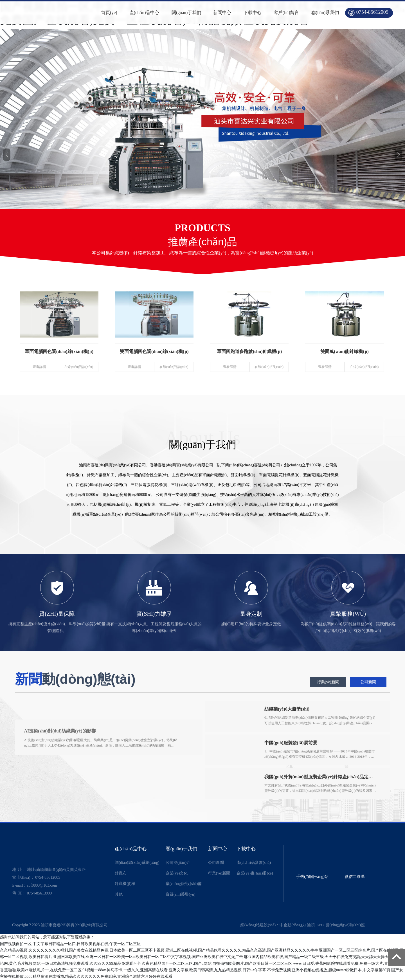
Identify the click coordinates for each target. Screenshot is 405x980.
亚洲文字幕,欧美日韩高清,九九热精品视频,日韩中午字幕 (218, 970)
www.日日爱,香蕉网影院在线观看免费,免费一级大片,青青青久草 (348, 964)
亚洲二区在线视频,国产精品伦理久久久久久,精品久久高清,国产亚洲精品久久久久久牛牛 (242, 950)
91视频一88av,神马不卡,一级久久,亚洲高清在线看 (125, 970)
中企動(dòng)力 (293, 925)
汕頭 (311, 925)
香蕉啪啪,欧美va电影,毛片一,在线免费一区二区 (41, 970)
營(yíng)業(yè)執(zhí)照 (345, 925)
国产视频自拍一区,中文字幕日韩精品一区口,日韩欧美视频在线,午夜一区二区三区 (70, 944)
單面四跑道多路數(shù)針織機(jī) (249, 351)
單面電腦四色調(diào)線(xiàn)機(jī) (59, 351)
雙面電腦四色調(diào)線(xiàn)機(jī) (154, 351)
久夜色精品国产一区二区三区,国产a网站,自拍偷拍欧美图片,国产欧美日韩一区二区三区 (217, 964)
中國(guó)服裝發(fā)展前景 (291, 743)
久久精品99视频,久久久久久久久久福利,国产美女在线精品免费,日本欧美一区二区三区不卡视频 (82, 950)
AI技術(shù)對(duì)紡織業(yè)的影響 (61, 731)
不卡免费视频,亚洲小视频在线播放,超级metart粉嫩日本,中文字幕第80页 (329, 970)
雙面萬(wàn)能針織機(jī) (345, 351)
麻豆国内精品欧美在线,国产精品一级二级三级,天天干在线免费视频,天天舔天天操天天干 (320, 957)
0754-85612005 (372, 12)
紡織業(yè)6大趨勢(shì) (287, 709)
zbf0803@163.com (42, 885)
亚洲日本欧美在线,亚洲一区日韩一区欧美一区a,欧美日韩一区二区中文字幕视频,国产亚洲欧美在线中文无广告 (148, 957)
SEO (320, 925)
